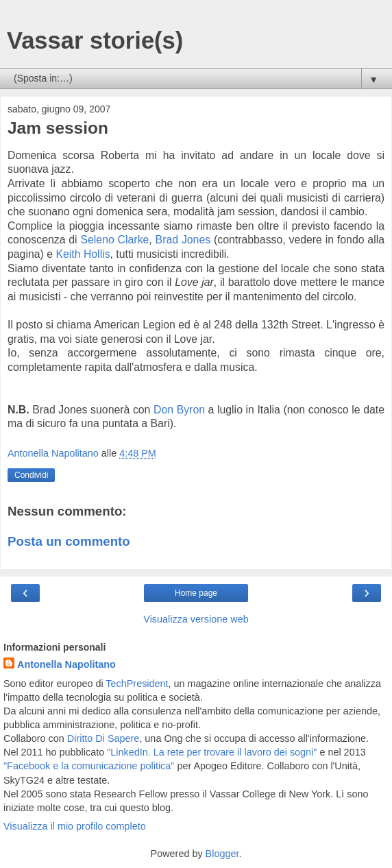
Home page (196, 593)
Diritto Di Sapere (103, 738)
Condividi (31, 475)
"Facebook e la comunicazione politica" (89, 766)
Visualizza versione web (196, 619)
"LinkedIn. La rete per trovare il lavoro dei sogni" (212, 752)
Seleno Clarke (114, 240)
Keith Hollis (83, 254)
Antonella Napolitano (66, 664)
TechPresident (137, 684)
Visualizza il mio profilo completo (75, 826)
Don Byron (179, 410)
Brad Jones (183, 240)
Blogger (222, 854)
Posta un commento (69, 541)
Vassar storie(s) (95, 40)
